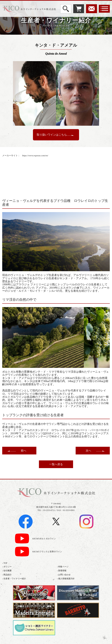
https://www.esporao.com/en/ (35, 155)
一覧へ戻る (56, 464)
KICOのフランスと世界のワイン (47, 552)
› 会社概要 (7, 571)
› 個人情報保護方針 (66, 579)
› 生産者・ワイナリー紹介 (14, 579)
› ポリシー (7, 567)
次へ (88, 451)
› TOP (5, 563)
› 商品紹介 (7, 575)
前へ (24, 451)
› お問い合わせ (64, 575)
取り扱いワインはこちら (52, 135)
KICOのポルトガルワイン (44, 539)
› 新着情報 (62, 571)
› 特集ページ (63, 567)
